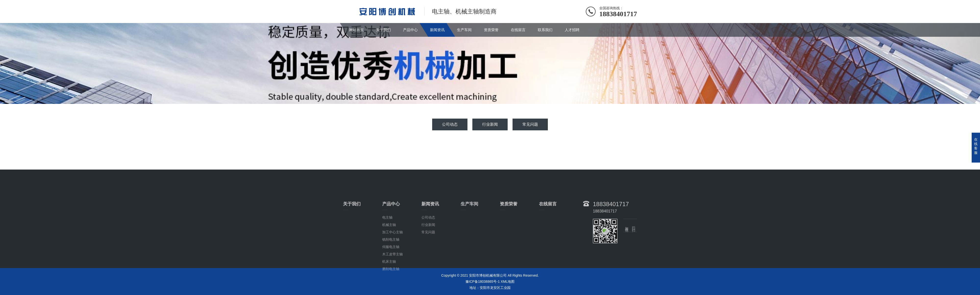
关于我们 (383, 30)
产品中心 (410, 30)
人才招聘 (572, 30)
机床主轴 (389, 284)
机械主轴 (389, 248)
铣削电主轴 (391, 262)
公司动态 (450, 124)
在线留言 (518, 30)
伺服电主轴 (391, 270)
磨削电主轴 (391, 292)
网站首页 (356, 30)
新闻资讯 (437, 30)
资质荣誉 (491, 30)
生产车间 (464, 30)
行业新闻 (490, 124)
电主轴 (387, 240)
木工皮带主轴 (392, 277)
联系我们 (545, 30)
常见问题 (530, 124)
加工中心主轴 (392, 255)
